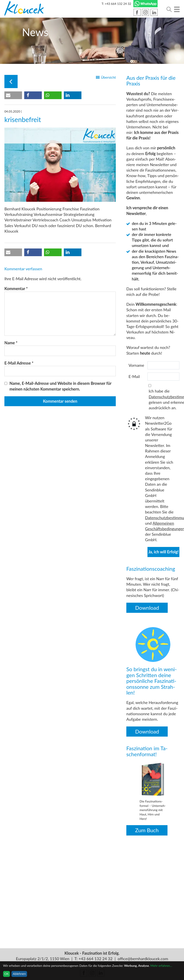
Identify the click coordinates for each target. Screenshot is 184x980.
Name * (11, 343)
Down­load (147, 608)
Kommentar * (16, 289)
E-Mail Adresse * (19, 363)
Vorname (136, 365)
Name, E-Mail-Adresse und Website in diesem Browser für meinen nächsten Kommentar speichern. (60, 386)
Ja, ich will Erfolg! (163, 552)
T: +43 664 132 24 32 (116, 4)
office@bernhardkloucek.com (143, 959)
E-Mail (134, 376)
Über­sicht (108, 77)
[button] (13, 95)
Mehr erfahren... (161, 966)
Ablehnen (19, 974)
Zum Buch (147, 830)
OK (7, 974)
